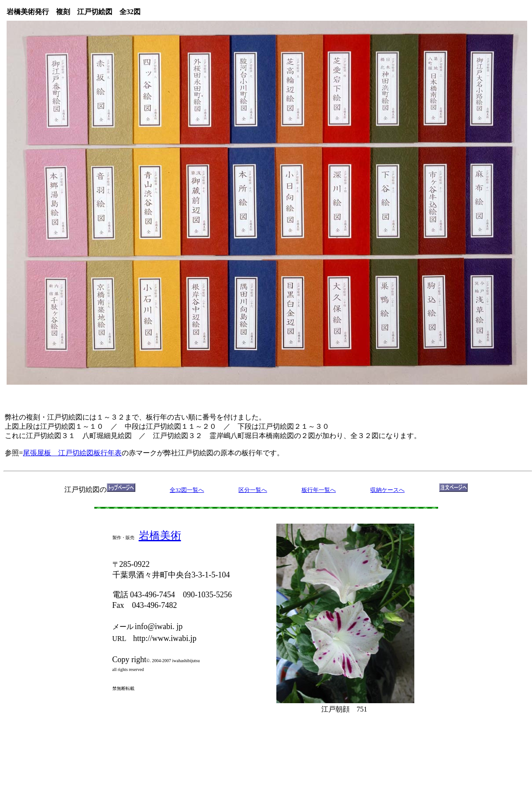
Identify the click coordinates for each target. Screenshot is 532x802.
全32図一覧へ (187, 490)
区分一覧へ (253, 490)
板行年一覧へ (319, 490)
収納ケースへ (387, 490)
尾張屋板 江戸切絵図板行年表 (72, 453)
